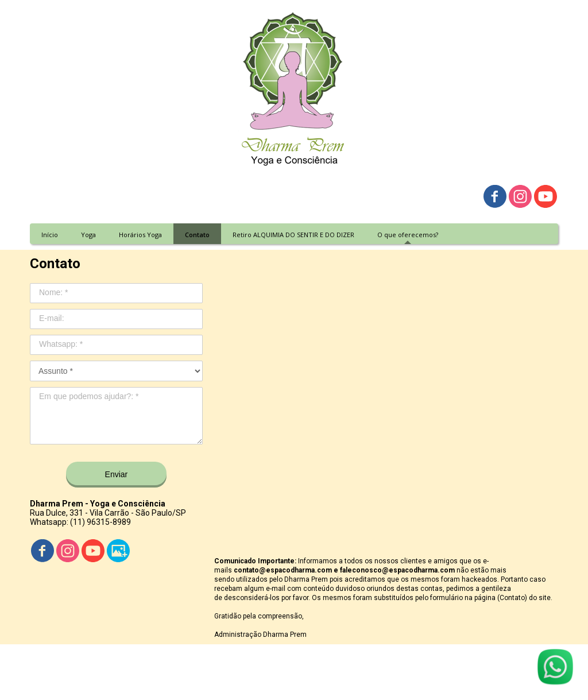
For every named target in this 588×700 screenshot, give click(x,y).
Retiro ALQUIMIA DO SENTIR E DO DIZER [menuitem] (293, 235)
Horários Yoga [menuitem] (140, 235)
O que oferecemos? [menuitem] (408, 235)
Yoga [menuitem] (88, 235)
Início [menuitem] (50, 235)
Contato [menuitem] (197, 235)
